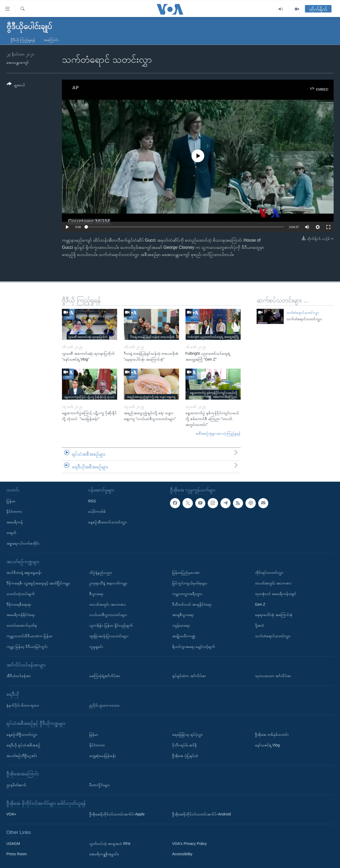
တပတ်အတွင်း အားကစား (107, 604)
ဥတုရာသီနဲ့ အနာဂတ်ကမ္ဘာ (108, 583)
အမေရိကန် (15, 522)
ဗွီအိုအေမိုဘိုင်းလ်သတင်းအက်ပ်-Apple (117, 814)
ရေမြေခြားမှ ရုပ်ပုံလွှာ (188, 734)
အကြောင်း (51, 40)
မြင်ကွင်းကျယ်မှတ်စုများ (190, 583)
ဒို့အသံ (260, 625)
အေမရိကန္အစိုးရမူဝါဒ (104, 854)
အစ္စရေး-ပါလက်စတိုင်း (23, 543)
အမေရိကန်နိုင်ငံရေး (21, 615)
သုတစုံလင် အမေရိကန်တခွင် (276, 594)
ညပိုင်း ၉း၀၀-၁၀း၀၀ (104, 705)
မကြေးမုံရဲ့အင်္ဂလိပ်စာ (105, 676)
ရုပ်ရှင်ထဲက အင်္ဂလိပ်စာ (189, 676)
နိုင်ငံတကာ (14, 511)
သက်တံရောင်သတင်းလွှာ (303, 313)
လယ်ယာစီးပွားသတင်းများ (108, 615)
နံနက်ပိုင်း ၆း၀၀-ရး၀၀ (23, 705)
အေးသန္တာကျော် (18, 62)
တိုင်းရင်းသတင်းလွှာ (269, 572)
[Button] (16, 85)
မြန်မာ (11, 501)
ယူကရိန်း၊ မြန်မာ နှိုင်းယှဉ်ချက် (111, 625)
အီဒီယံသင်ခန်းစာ (19, 676)
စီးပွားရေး (96, 594)
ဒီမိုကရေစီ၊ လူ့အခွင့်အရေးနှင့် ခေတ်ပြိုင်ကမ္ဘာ (38, 583)
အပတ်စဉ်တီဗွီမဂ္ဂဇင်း (22, 756)
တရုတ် (11, 533)
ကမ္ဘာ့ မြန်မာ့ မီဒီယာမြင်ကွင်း (27, 647)
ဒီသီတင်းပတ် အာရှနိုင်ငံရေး (192, 604)
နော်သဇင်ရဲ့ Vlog (267, 745)
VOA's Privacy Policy (189, 844)
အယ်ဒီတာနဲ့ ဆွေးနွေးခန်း (24, 572)
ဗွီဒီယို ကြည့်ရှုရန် (23, 40)
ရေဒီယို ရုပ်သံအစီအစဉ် (23, 745)
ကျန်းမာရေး (181, 625)
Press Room (17, 854)
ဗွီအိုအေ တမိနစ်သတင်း (272, 734)
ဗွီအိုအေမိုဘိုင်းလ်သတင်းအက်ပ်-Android (201, 814)
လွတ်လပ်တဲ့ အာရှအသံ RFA (110, 844)
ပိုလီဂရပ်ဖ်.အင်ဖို (184, 745)
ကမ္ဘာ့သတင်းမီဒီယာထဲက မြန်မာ (29, 636)
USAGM (13, 844)
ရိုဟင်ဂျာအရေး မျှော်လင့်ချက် (194, 647)
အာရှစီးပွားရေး (183, 615)
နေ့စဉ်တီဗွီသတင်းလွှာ (22, 734)
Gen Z (260, 604)
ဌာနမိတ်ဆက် (16, 785)
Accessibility (182, 854)
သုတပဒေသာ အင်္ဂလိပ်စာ (273, 676)
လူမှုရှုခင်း (96, 647)
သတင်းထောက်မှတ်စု (22, 625)
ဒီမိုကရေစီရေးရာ (19, 604)
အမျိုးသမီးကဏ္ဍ (184, 636)
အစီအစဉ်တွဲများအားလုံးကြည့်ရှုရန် (218, 433)
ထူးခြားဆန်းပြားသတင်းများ (109, 636)
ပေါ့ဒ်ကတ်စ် (97, 511)
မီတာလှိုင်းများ (99, 785)
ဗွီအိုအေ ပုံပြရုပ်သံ (185, 756)
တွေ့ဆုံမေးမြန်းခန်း (103, 756)
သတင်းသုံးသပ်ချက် (21, 594)
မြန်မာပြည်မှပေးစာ (186, 572)
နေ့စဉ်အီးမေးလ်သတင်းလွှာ (108, 522)
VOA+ (11, 814)
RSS (92, 501)
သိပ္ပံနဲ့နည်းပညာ (101, 572)
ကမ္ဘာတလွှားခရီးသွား (187, 594)
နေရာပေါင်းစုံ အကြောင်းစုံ (274, 615)
